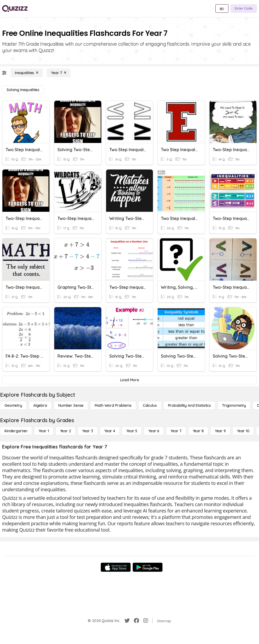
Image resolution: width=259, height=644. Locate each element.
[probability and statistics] (189, 405)
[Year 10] (243, 431)
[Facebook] (136, 621)
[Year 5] (132, 431)
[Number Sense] (71, 405)
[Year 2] (66, 431)
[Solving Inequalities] (23, 90)
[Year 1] (44, 431)
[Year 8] (198, 431)
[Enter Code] (244, 9)
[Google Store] (148, 567)
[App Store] (116, 567)
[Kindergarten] (16, 431)
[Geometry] (13, 405)
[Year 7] (59, 73)
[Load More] (129, 380)
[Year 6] (154, 431)
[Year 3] (88, 431)
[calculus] (150, 405)
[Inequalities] (27, 73)
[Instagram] (146, 621)
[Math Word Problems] (113, 405)
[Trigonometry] (234, 405)
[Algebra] (40, 405)
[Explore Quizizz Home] (15, 9)
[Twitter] (127, 621)
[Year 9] (220, 431)
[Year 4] (110, 431)
